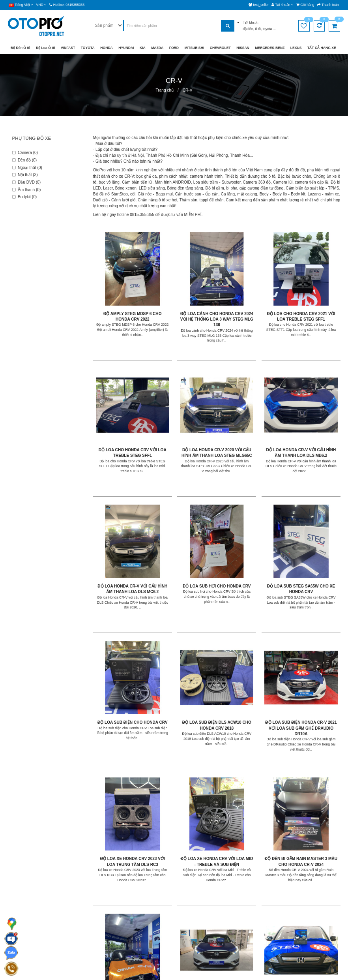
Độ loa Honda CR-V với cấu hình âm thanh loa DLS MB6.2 (185, 412)
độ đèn (248, 29)
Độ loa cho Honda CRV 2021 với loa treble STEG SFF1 (248, 298)
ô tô (258, 29)
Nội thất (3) (25, 175)
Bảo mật (128, 887)
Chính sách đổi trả (137, 909)
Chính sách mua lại (137, 920)
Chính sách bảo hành (139, 898)
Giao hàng (130, 877)
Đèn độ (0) (24, 160)
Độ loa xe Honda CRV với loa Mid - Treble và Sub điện (185, 641)
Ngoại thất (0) (27, 168)
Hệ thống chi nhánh (195, 887)
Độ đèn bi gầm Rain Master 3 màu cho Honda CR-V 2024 (248, 641)
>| (190, 809)
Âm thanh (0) (27, 190)
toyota (268, 29)
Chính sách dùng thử (139, 931)
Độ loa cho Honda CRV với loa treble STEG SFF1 (310, 298)
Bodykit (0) (25, 197)
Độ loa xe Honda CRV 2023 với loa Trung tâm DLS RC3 (122, 641)
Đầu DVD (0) (26, 182)
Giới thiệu (186, 877)
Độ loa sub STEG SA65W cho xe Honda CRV (122, 527)
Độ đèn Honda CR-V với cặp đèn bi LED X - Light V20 (122, 755)
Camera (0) (25, 153)
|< (98, 809)
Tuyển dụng (188, 898)
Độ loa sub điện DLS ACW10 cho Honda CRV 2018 (248, 527)
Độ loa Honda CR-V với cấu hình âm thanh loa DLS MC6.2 (248, 412)
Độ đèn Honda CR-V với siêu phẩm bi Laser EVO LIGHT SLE (185, 755)
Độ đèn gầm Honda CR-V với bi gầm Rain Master (311, 641)
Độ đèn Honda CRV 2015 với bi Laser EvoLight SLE (311, 755)
